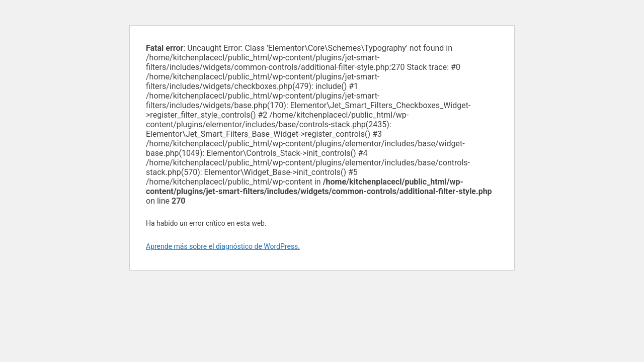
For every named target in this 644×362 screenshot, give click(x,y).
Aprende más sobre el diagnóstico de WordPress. (223, 246)
